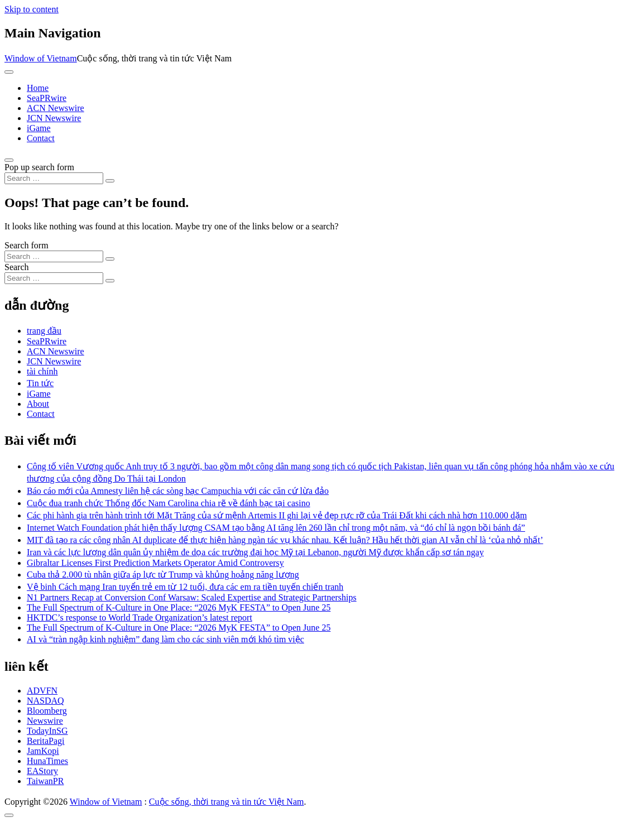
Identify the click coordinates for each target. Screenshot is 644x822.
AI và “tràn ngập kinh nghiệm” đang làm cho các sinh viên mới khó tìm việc (165, 639)
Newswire (45, 721)
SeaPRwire (47, 98)
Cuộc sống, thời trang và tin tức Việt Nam (227, 802)
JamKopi (43, 751)
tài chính (42, 371)
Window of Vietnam (41, 58)
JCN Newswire (54, 118)
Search (17, 267)
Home (38, 88)
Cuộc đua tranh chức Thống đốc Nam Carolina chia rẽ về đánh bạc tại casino (169, 503)
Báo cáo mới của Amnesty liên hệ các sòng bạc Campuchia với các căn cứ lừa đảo (178, 491)
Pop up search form (39, 167)
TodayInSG (47, 731)
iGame (39, 128)
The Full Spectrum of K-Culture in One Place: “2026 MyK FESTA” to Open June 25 (179, 607)
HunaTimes (47, 761)
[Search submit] (110, 181)
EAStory (42, 771)
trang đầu (44, 331)
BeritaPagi (46, 741)
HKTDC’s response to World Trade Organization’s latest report (140, 617)
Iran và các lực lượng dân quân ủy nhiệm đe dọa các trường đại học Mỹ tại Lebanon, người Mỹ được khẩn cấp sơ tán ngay (255, 552)
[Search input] (54, 178)
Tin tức (40, 383)
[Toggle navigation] (9, 72)
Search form (27, 245)
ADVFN (42, 691)
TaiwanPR (45, 781)
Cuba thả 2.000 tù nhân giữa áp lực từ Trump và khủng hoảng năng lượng (163, 575)
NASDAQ (45, 701)
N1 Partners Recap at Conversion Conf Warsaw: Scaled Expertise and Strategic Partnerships (192, 597)
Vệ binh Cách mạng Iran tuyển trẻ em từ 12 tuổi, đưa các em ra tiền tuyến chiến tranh (185, 587)
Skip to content (32, 9)
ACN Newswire (56, 108)
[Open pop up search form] (9, 160)
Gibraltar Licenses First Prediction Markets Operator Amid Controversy (155, 563)
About (38, 404)
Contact (41, 138)
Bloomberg (47, 711)
